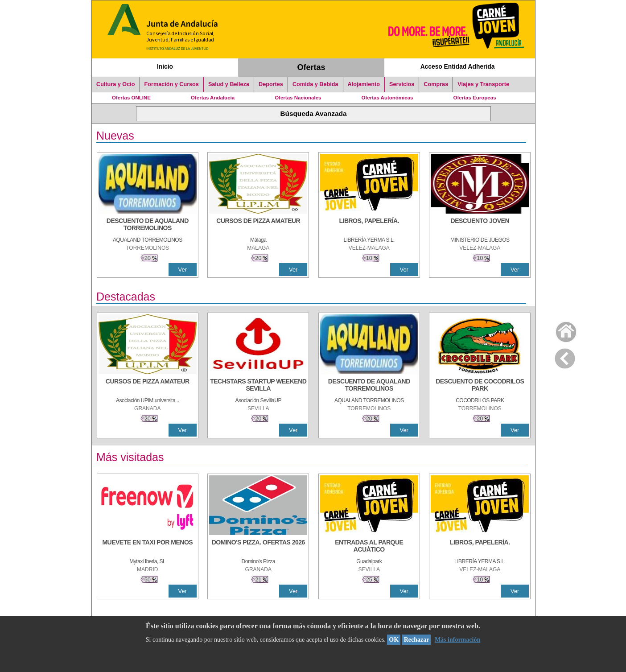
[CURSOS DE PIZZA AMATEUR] (258, 225)
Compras (436, 84)
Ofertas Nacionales (298, 98)
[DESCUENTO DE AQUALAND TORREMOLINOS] (148, 225)
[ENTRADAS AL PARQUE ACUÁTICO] (369, 547)
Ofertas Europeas (475, 98)
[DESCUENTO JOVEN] (480, 225)
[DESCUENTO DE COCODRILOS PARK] (480, 386)
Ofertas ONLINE (131, 98)
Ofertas (311, 67)
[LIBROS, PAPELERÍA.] (369, 225)
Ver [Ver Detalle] (183, 270)
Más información (457, 640)
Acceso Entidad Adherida (458, 66)
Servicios (402, 84)
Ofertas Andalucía (213, 98)
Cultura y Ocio (116, 84)
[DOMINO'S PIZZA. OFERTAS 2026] (258, 547)
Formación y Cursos (172, 84)
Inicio (165, 66)
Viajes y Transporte (483, 84)
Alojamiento (364, 84)
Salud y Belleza (229, 84)
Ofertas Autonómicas (387, 98)
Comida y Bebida (315, 84)
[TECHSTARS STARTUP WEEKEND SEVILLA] (258, 386)
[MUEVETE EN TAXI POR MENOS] (148, 547)
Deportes (271, 84)
